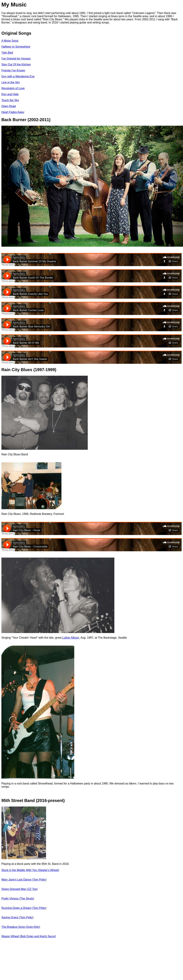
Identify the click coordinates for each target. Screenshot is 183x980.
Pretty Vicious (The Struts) (18, 899)
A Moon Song (10, 41)
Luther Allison (71, 638)
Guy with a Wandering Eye (18, 76)
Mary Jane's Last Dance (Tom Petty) (24, 880)
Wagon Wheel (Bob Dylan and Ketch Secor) (29, 936)
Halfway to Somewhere (16, 47)
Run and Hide (10, 94)
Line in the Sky (11, 82)
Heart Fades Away (13, 112)
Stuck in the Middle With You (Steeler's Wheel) (30, 870)
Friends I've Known (13, 70)
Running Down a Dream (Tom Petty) (24, 908)
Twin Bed (7, 53)
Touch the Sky (10, 100)
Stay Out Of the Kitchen (16, 65)
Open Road (9, 106)
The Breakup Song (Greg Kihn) (21, 927)
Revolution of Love (13, 88)
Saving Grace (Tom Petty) (17, 917)
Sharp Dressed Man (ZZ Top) (20, 889)
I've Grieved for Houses (16, 59)
